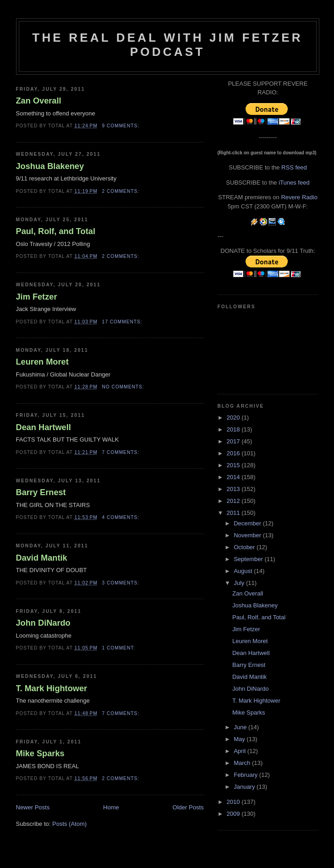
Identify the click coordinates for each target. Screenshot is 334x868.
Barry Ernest (41, 492)
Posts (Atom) (69, 824)
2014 (234, 477)
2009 (234, 814)
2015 (234, 465)
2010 (234, 802)
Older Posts (188, 807)
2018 (234, 429)
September (249, 559)
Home (111, 807)
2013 (234, 489)
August (244, 571)
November (248, 535)
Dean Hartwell (44, 427)
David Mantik (42, 558)
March (243, 763)
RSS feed (294, 167)
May (240, 739)
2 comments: (122, 191)
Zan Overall (39, 101)
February (246, 775)
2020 (234, 418)
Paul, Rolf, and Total (56, 231)
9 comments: (122, 126)
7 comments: (122, 452)
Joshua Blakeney (50, 166)
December (248, 523)
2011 (234, 513)
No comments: (124, 387)
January (245, 787)
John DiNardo (43, 623)
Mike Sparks (40, 753)
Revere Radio (299, 197)
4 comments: (122, 517)
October (245, 547)
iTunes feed (294, 183)
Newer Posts (33, 807)
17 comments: (123, 322)
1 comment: (120, 648)
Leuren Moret (42, 362)
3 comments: (122, 583)
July (240, 583)
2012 (234, 501)
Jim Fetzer (37, 297)
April (241, 751)
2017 (234, 441)
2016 (234, 453)
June (241, 727)
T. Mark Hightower (52, 688)
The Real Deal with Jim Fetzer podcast (167, 45)
